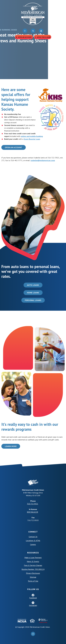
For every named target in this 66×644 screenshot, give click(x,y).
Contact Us (33, 537)
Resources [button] (33, 553)
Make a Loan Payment (33, 558)
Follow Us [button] (33, 589)
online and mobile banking (32, 136)
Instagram (33, 605)
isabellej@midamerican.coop (43, 160)
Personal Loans (33, 300)
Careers (33, 544)
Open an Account (14, 147)
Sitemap (33, 577)
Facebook (33, 598)
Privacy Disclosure (33, 573)
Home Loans (33, 293)
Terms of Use (33, 581)
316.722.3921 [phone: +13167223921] (33, 504)
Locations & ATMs (33, 541)
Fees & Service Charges (33, 565)
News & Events (33, 561)
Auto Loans (33, 285)
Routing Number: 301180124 (33, 569)
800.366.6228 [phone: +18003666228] (33, 512)
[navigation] (25, 31)
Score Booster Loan (32, 139)
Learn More (11, 446)
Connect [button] (33, 532)
